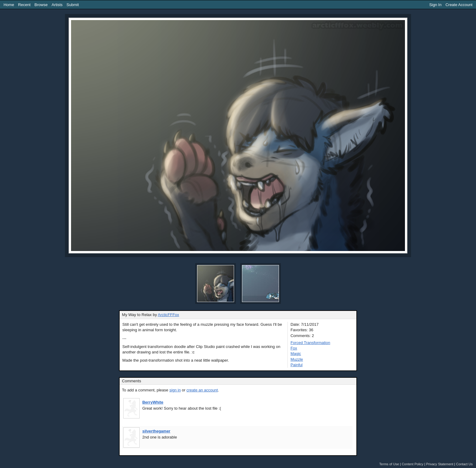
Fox (294, 348)
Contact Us (464, 464)
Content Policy (412, 464)
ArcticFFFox (168, 315)
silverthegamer (156, 431)
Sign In (435, 5)
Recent (24, 5)
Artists (57, 5)
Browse (41, 5)
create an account (202, 390)
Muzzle (297, 359)
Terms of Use (389, 464)
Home (9, 5)
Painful (297, 365)
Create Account (459, 5)
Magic (296, 354)
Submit (73, 5)
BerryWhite (153, 402)
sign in (175, 390)
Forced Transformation (310, 343)
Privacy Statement (440, 464)
